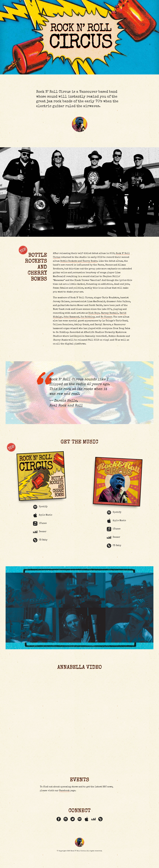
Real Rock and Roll (65, 408)
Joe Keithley (88, 319)
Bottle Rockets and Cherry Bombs (79, 263)
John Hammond (71, 319)
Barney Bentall (110, 315)
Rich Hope (94, 315)
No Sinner (106, 319)
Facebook (65, 803)
